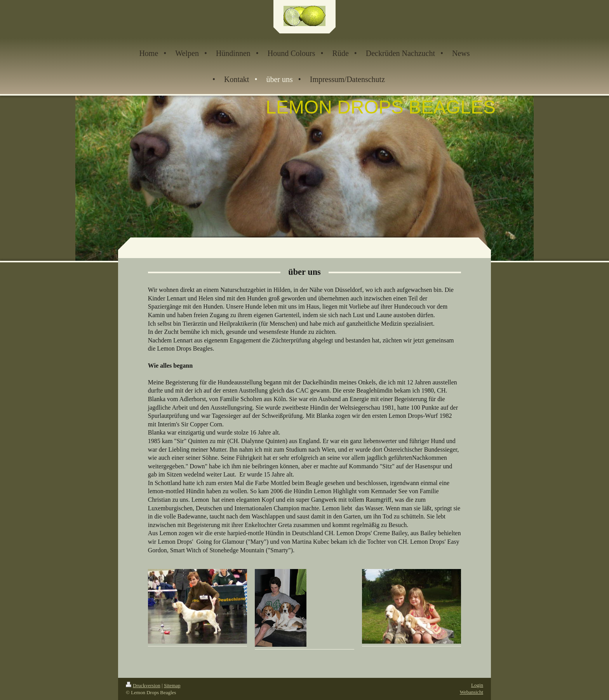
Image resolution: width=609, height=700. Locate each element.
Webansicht (472, 692)
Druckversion (143, 685)
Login (477, 685)
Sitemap (172, 685)
